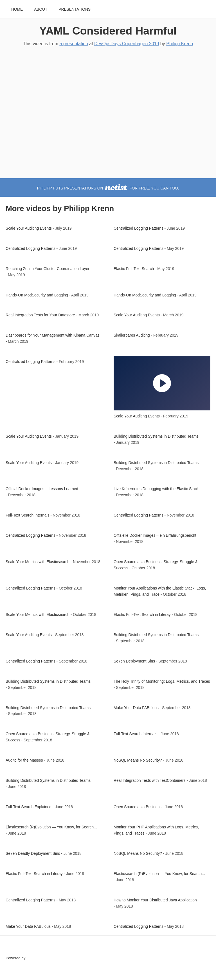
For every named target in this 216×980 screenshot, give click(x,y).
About (41, 9)
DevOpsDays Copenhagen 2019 (127, 44)
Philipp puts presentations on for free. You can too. (108, 188)
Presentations (75, 9)
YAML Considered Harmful (108, 31)
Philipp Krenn (180, 44)
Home (17, 9)
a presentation (74, 44)
